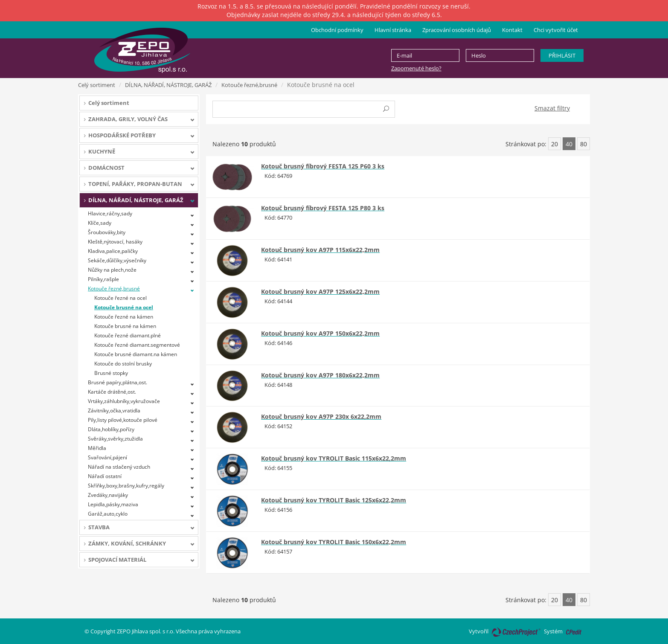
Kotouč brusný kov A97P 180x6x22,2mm (320, 375)
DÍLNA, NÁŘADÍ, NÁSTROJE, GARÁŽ (168, 85)
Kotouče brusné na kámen (125, 326)
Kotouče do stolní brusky (123, 364)
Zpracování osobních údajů (457, 30)
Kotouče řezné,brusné (249, 85)
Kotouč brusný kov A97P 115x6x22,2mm (320, 250)
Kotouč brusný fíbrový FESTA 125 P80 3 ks (323, 208)
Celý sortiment (97, 85)
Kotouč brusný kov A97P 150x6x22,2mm (320, 333)
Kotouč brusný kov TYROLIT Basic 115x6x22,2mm (334, 458)
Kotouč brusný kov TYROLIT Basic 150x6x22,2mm (334, 542)
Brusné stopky (111, 373)
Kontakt (512, 30)
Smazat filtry (552, 108)
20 (555, 144)
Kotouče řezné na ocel (121, 298)
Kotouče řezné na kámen (124, 317)
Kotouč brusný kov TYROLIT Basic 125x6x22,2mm (334, 500)
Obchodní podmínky (337, 30)
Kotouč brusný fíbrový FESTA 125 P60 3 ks (323, 166)
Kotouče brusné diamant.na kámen (136, 354)
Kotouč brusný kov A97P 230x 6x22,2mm (321, 416)
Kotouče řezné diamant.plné (128, 335)
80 (584, 144)
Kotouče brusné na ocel (124, 307)
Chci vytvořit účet (556, 30)
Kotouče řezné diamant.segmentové (137, 345)
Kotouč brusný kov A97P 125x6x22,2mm (320, 292)
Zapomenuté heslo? (416, 68)
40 (569, 144)
